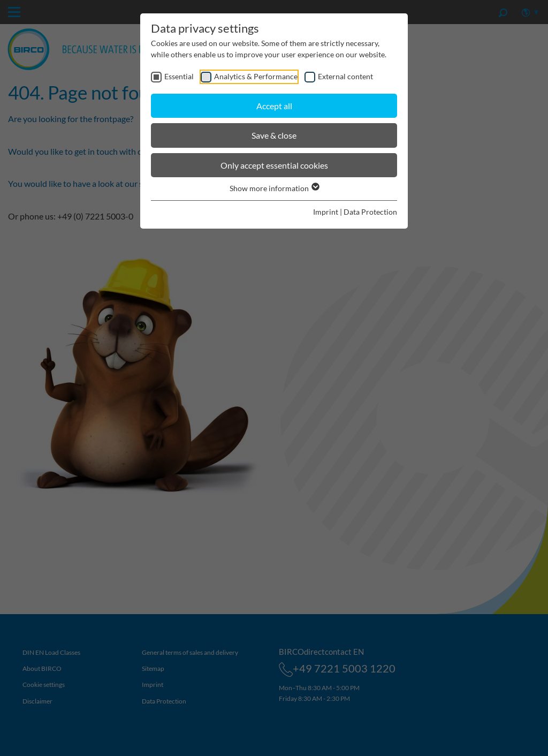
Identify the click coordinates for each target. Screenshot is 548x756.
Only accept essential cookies (274, 165)
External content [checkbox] (345, 76)
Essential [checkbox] (179, 76)
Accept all (274, 106)
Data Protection (370, 212)
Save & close (274, 135)
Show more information (274, 188)
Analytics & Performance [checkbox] (256, 76)
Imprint (326, 212)
